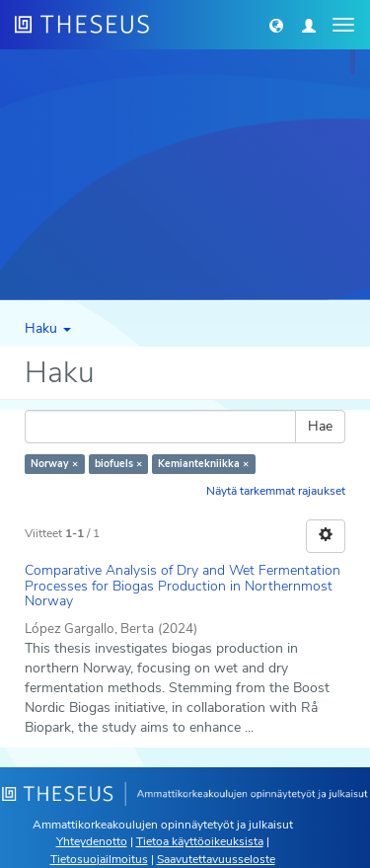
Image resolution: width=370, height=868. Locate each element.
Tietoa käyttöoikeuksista (200, 841)
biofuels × (118, 464)
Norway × (54, 464)
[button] (276, 25)
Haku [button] (48, 328)
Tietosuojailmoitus (99, 859)
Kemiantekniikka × (203, 464)
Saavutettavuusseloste (216, 859)
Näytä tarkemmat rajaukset (276, 491)
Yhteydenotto (92, 841)
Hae (320, 426)
